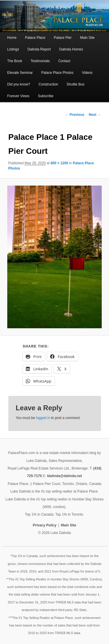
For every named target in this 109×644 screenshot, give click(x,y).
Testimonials (40, 61)
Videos (87, 73)
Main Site (87, 38)
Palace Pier (63, 38)
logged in (43, 418)
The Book (15, 61)
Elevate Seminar (20, 73)
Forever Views (18, 96)
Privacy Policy (45, 525)
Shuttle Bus (75, 84)
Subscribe (45, 96)
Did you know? (19, 84)
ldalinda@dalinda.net (65, 476)
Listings (13, 49)
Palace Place (35, 38)
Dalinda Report (39, 49)
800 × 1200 (59, 163)
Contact (64, 61)
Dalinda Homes (71, 49)
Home (12, 38)
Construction (48, 84)
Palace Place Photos (57, 73)
